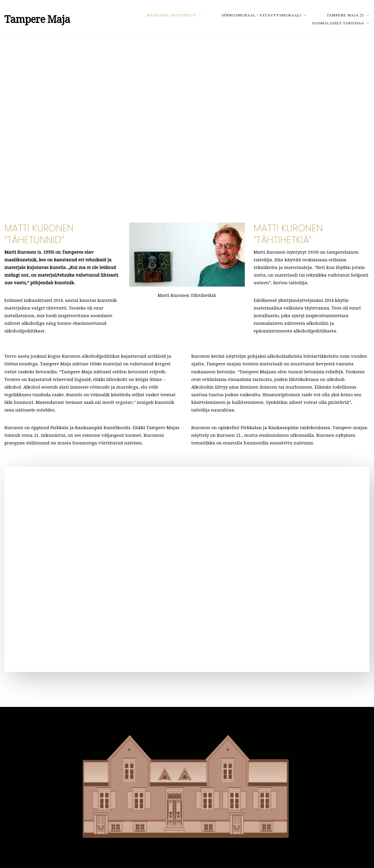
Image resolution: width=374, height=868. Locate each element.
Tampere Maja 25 (346, 15)
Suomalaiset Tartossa (338, 23)
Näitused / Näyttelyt (171, 15)
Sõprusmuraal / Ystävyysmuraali (261, 15)
